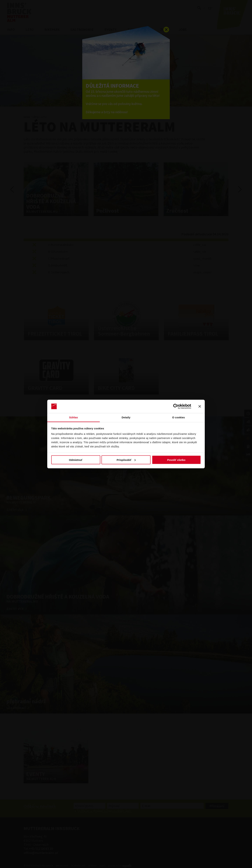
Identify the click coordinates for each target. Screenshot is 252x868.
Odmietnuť (76, 460)
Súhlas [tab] (73, 417)
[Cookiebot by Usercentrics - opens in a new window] (176, 406)
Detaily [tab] (126, 417)
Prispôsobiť (126, 460)
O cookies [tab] (179, 417)
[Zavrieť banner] (200, 406)
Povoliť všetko (176, 460)
